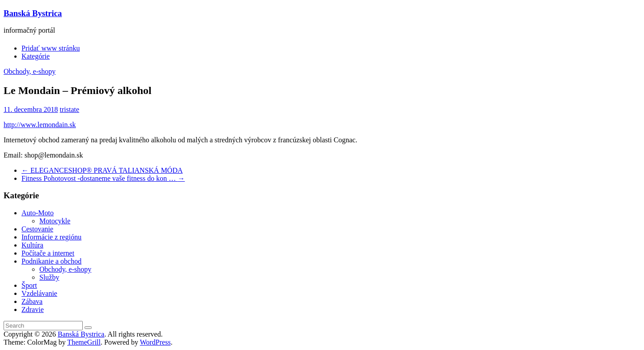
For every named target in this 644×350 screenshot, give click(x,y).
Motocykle (55, 221)
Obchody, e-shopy (30, 71)
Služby (49, 277)
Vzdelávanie (39, 293)
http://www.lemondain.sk (40, 125)
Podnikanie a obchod (51, 261)
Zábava (32, 301)
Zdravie (33, 309)
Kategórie (36, 56)
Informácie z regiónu (51, 237)
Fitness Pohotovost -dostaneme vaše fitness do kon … (103, 178)
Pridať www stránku (51, 48)
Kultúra (32, 245)
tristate (70, 109)
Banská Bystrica (33, 13)
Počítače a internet (48, 253)
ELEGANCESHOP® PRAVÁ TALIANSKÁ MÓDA (102, 170)
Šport (29, 285)
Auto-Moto (38, 213)
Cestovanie (37, 229)
